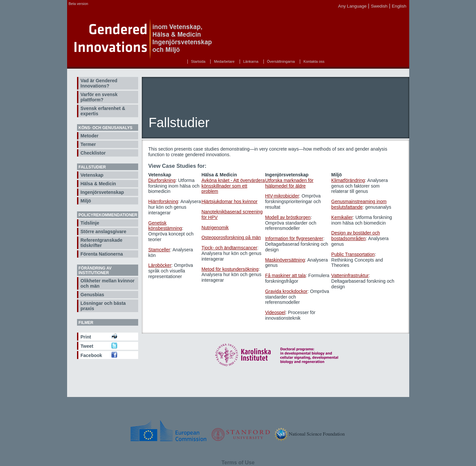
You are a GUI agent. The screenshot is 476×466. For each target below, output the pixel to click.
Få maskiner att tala (285, 275)
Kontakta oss (314, 61)
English (399, 6)
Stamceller (159, 250)
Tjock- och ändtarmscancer (229, 248)
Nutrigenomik (215, 228)
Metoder (90, 136)
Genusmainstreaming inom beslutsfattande (359, 204)
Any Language (352, 6)
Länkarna (251, 61)
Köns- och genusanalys (106, 128)
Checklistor (93, 153)
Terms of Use (238, 463)
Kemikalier (342, 217)
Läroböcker (160, 265)
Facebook (91, 355)
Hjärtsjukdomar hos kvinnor (229, 201)
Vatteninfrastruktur (350, 275)
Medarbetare (224, 61)
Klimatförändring (348, 180)
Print (86, 337)
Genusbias (93, 295)
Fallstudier (92, 167)
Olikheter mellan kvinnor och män (108, 283)
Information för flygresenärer (294, 238)
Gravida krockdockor (286, 291)
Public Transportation (353, 254)
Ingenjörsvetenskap (102, 192)
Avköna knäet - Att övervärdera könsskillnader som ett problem (233, 186)
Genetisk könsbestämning (165, 226)
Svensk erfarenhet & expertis (103, 111)
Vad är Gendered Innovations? (99, 83)
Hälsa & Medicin (98, 184)
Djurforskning (162, 180)
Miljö (86, 201)
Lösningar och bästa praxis (103, 306)
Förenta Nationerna (102, 254)
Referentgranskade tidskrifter (102, 243)
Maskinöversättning (285, 260)
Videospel (275, 312)
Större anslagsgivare (104, 232)
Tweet (87, 346)
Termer (88, 144)
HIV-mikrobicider (282, 196)
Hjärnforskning (163, 201)
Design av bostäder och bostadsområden (356, 236)
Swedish (379, 6)
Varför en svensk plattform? (99, 97)
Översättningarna (281, 61)
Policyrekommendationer (108, 215)
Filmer (86, 323)
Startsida (198, 61)
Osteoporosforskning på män (231, 237)
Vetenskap (92, 175)
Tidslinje (90, 223)
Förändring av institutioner (95, 270)
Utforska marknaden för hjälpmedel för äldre (289, 183)
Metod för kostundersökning (230, 269)
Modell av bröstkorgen (288, 217)
